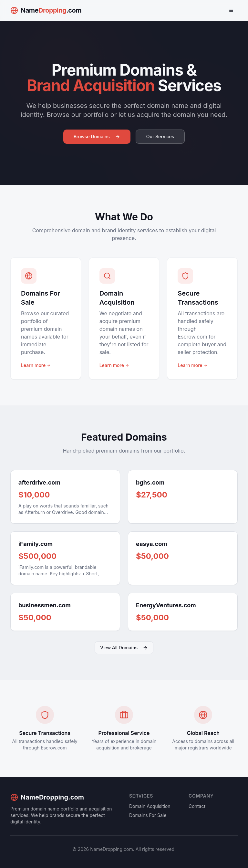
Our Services (160, 136)
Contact (197, 806)
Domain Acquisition (150, 806)
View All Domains (124, 648)
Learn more (36, 365)
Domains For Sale (148, 815)
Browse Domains (97, 136)
